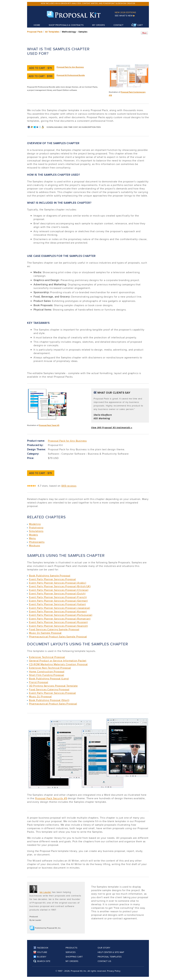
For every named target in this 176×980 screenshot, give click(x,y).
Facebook (41, 948)
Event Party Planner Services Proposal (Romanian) (60, 619)
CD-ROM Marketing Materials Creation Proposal (58, 664)
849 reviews (69, 486)
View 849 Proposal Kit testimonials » (112, 427)
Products (71, 948)
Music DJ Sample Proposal (45, 633)
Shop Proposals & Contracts (66, 25)
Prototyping (36, 528)
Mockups (35, 545)
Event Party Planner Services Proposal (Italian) (57, 604)
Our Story (104, 948)
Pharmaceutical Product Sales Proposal (53, 704)
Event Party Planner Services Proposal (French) (58, 597)
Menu (32, 538)
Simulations (36, 531)
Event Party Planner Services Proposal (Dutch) (57, 594)
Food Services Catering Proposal (49, 689)
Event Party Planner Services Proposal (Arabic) (58, 583)
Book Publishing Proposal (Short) (49, 700)
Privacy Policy (114, 971)
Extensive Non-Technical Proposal (50, 668)
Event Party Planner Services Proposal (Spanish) (59, 626)
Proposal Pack (35, 32)
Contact (118, 25)
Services (71, 952)
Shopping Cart (74, 957)
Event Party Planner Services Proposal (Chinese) (59, 590)
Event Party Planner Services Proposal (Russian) (58, 622)
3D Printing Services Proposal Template (53, 686)
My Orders (98, 25)
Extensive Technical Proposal (47, 657)
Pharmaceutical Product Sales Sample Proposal (58, 637)
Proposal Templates (110, 957)
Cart (137, 25)
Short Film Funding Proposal (47, 675)
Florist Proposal (39, 682)
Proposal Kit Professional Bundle (71, 75)
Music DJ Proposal (40, 696)
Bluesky (40, 957)
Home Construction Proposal (47, 672)
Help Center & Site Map (111, 952)
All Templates (52, 32)
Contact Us (104, 961)
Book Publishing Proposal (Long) (49, 679)
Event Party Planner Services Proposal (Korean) (58, 611)
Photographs (37, 542)
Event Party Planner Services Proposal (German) (58, 601)
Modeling (35, 524)
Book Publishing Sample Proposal (50, 576)
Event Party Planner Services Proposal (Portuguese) (61, 615)
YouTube (40, 952)
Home (37, 25)
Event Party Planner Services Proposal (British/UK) (60, 586)
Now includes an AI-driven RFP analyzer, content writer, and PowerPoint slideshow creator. (88, 3)
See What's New (125, 16)
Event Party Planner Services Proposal (52, 579)
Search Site (42, 961)
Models (34, 535)
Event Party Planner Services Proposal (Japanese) (59, 608)
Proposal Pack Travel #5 (49, 425)
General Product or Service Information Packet (58, 661)
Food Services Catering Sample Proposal (54, 629)
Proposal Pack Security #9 (51, 798)
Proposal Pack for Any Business (70, 67)
